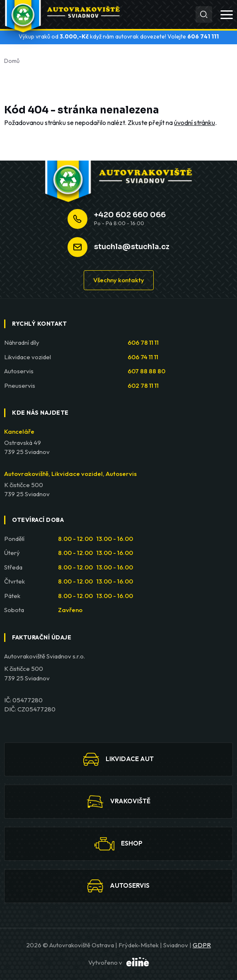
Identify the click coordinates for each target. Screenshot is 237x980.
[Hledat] (204, 14)
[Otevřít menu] (227, 15)
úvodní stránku (195, 122)
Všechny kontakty (119, 280)
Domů (12, 61)
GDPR (202, 945)
